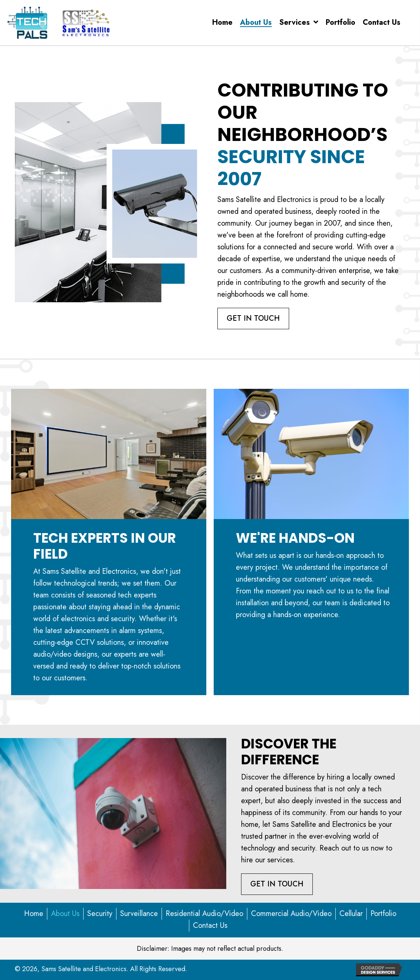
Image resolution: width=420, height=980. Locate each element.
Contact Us (210, 925)
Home (34, 914)
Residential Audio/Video (204, 914)
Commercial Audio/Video (291, 914)
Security (100, 914)
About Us (65, 914)
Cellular (351, 914)
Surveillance (139, 914)
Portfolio (383, 914)
